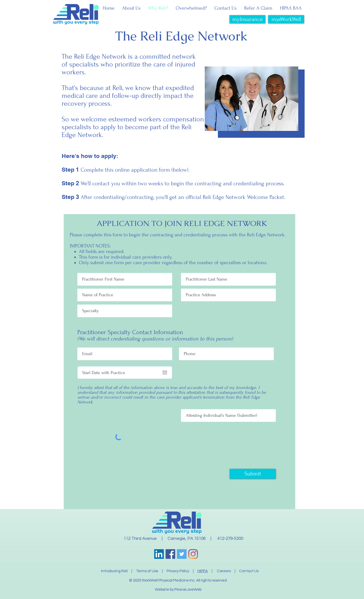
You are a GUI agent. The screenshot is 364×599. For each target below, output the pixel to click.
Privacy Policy (178, 571)
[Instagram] (193, 554)
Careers (224, 571)
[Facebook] (170, 554)
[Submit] (253, 474)
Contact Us (249, 571)
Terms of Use (147, 571)
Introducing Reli (114, 571)
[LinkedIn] (159, 554)
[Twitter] (182, 554)
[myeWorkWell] (286, 19)
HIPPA (203, 571)
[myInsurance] (247, 19)
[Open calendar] (165, 373)
